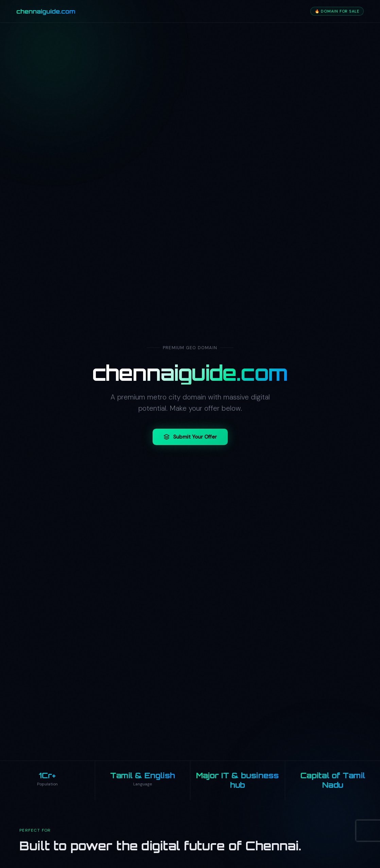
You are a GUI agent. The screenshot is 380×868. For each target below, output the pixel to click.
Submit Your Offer (190, 437)
